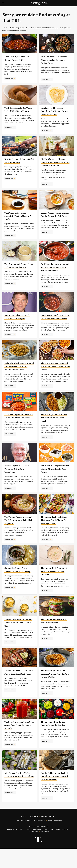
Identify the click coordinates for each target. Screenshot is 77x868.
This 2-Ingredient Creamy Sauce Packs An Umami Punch (18, 270)
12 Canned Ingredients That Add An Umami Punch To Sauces (19, 431)
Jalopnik (19, 849)
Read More (9, 78)
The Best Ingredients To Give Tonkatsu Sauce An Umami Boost (54, 431)
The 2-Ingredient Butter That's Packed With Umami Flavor (19, 111)
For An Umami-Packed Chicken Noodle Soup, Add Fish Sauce (55, 219)
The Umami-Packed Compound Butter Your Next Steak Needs (17, 690)
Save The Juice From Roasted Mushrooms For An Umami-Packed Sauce (54, 60)
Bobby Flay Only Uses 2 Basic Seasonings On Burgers (16, 325)
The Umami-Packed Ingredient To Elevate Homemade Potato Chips (18, 639)
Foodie (45, 849)
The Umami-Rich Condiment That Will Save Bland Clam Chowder (55, 587)
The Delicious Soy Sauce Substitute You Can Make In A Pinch (18, 219)
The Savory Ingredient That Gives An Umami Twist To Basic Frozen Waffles (56, 690)
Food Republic (55, 849)
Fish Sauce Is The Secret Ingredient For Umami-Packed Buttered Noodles (54, 111)
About (24, 836)
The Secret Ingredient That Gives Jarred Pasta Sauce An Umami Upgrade (19, 741)
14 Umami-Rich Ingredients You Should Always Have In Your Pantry (56, 482)
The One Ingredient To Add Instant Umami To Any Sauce (55, 741)
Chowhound (36, 849)
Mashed (65, 849)
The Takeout (45, 851)
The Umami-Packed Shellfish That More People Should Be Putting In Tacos (55, 533)
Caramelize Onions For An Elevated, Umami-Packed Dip (18, 587)
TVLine (27, 849)
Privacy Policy (48, 836)
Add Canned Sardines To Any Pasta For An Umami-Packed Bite (18, 792)
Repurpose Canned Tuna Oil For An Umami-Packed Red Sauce (55, 325)
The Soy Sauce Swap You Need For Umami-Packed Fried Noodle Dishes (54, 376)
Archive (34, 836)
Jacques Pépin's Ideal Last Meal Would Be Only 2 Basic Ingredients (19, 482)
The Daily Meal (33, 851)
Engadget (11, 849)
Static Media (25, 840)
